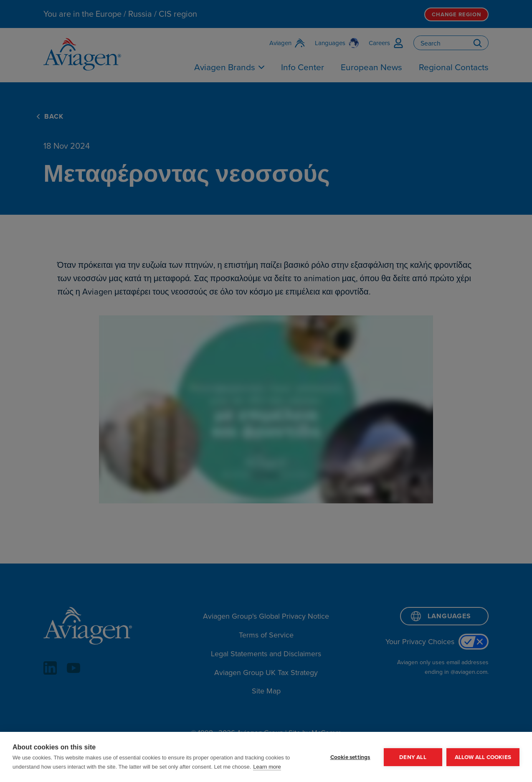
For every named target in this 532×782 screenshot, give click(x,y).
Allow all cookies (483, 757)
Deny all (413, 757)
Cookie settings (350, 757)
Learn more (267, 767)
